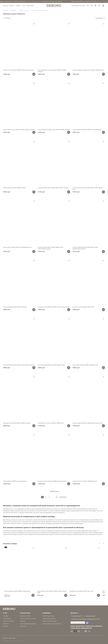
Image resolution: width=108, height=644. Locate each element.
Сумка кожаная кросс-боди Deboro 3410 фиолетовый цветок (85, 248)
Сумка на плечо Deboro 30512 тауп (83, 307)
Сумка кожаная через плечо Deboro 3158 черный (88, 70)
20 (57, 497)
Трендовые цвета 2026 (49, 619)
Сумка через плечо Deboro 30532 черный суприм (19, 130)
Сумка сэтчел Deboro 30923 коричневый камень (18, 70)
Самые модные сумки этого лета (52, 624)
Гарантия (23, 621)
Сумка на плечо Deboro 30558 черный (85, 481)
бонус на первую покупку (17, 1)
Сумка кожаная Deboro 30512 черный (15, 307)
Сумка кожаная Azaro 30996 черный (14, 188)
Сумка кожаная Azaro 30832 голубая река (16, 594)
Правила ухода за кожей (49, 621)
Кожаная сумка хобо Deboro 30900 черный (17, 423)
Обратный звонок (78, 623)
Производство (7, 619)
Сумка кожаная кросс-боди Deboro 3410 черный (53, 188)
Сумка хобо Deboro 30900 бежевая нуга (85, 365)
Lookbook (18, 6)
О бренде (6, 616)
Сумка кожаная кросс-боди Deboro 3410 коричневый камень (50, 248)
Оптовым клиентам (9, 621)
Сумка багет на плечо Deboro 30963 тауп (51, 423)
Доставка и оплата (25, 616)
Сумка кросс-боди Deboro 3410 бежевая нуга (17, 247)
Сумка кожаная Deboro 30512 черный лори (51, 365)
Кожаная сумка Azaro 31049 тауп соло (84, 594)
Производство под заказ (78, 6)
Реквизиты (6, 624)
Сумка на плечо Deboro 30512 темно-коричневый (53, 307)
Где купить (23, 626)
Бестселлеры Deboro (48, 616)
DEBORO (13, 10)
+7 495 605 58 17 (76, 616)
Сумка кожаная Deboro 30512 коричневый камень (19, 365)
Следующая (63, 497)
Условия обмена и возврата (28, 619)
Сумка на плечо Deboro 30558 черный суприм (52, 481)
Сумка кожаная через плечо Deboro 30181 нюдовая (54, 130)
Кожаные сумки (24, 10)
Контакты (6, 626)
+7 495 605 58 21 (90, 616)
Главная (6, 10)
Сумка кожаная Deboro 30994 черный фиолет (87, 130)
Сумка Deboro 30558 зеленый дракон (15, 481)
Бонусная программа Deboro (28, 624)
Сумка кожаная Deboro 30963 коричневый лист (88, 423)
